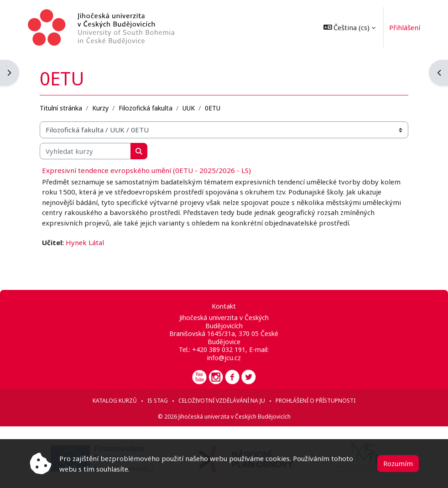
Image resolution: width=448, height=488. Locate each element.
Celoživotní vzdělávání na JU (222, 401)
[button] (348, 27)
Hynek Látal (85, 242)
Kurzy (100, 108)
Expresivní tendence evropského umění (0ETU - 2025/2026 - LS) (146, 170)
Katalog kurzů (115, 401)
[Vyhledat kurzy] (85, 151)
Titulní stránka (61, 108)
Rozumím (398, 463)
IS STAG (158, 401)
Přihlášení (403, 27)
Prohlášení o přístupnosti (315, 401)
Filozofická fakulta (146, 108)
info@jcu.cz (224, 358)
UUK (189, 108)
